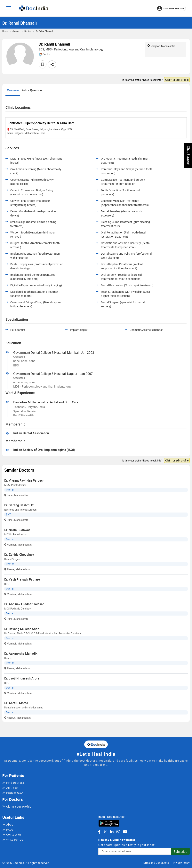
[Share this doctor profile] (52, 64)
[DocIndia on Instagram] (118, 832)
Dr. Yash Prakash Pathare (22, 579)
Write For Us (15, 840)
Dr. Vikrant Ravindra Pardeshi (25, 480)
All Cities (12, 788)
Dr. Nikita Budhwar (17, 530)
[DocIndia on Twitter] (105, 832)
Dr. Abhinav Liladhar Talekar (24, 604)
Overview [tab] (13, 90)
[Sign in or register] (171, 8)
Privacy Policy (181, 863)
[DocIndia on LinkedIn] (112, 832)
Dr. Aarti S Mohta (16, 703)
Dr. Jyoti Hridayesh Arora (22, 678)
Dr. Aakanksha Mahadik (21, 653)
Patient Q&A (15, 793)
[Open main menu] (9, 8)
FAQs (10, 830)
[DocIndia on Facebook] (99, 832)
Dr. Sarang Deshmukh (19, 505)
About (10, 824)
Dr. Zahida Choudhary (19, 555)
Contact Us (14, 834)
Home (5, 31)
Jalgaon (16, 31)
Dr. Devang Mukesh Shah (22, 629)
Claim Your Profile (19, 807)
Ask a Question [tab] (32, 90)
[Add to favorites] (43, 64)
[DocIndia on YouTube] (125, 832)
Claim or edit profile (177, 80)
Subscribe (180, 852)
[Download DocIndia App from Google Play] (109, 823)
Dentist (28, 31)
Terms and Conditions (156, 863)
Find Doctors (15, 783)
